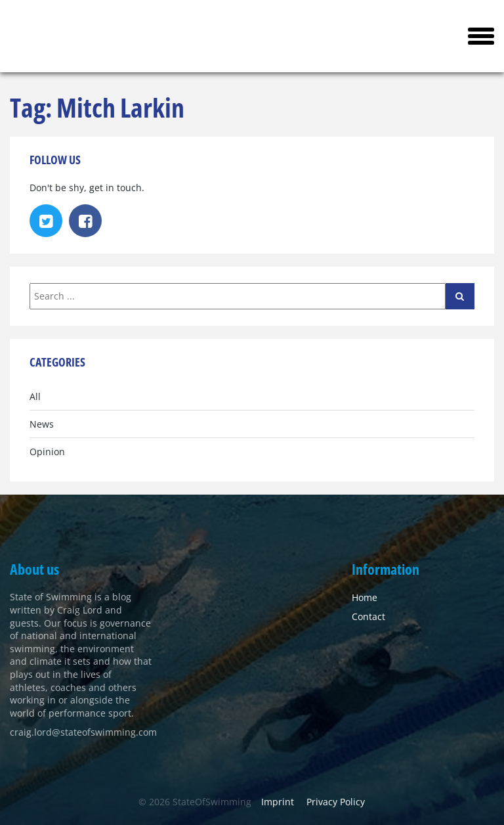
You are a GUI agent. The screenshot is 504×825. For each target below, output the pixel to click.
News (42, 424)
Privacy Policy (336, 802)
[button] (481, 36)
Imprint (278, 802)
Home (365, 597)
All (35, 396)
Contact (368, 616)
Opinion (47, 452)
